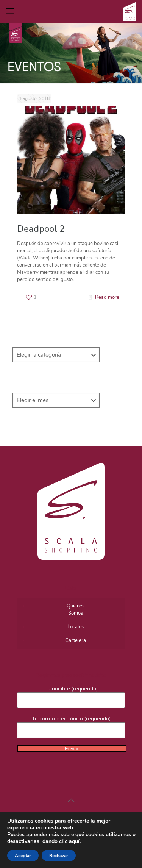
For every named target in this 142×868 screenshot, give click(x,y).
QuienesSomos (76, 610)
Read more (107, 297)
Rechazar (59, 856)
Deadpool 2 (41, 229)
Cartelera (76, 640)
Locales (76, 627)
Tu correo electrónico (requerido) (71, 727)
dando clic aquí (61, 841)
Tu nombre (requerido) (71, 697)
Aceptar (23, 856)
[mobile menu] (10, 11)
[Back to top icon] (71, 801)
